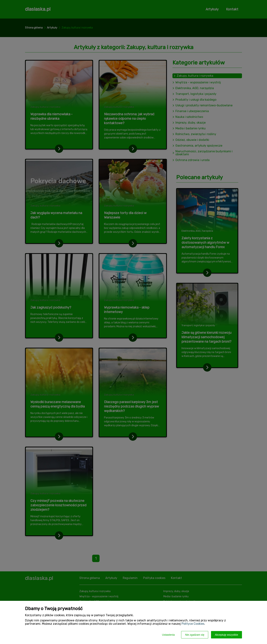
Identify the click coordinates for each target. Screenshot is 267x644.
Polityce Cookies (193, 624)
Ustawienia (168, 635)
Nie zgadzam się (195, 635)
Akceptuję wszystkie (226, 635)
